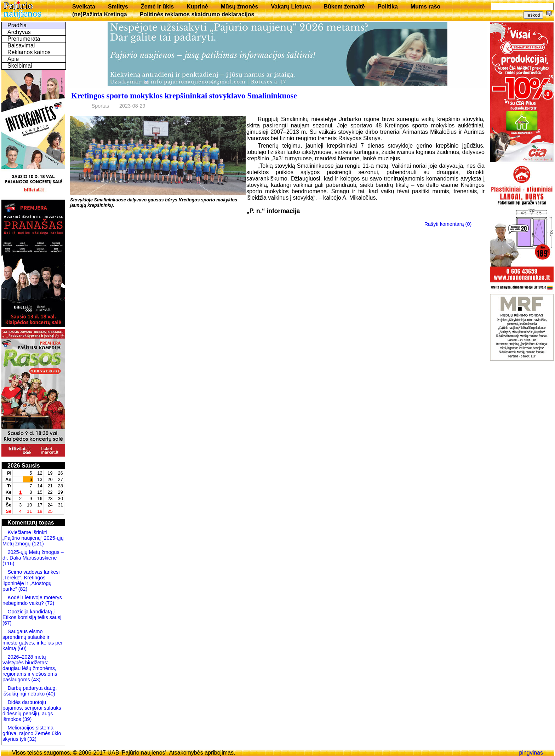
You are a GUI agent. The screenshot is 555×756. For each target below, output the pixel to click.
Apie (13, 59)
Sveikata (84, 7)
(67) (7, 623)
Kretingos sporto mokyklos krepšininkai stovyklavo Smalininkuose (184, 96)
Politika (388, 7)
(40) (50, 694)
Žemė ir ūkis (157, 7)
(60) (21, 648)
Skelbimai (20, 66)
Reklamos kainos (29, 52)
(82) (23, 589)
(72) (49, 603)
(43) (35, 680)
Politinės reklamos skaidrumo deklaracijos (197, 14)
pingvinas (531, 753)
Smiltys (118, 7)
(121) (38, 544)
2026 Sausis (24, 466)
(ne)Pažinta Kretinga (100, 14)
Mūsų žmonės (240, 7)
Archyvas (19, 32)
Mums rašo (425, 7)
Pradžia (17, 25)
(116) (8, 563)
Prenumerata (24, 39)
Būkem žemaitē (344, 7)
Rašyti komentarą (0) (448, 224)
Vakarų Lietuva (291, 7)
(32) (31, 739)
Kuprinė (197, 7)
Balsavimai (21, 45)
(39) (27, 719)
